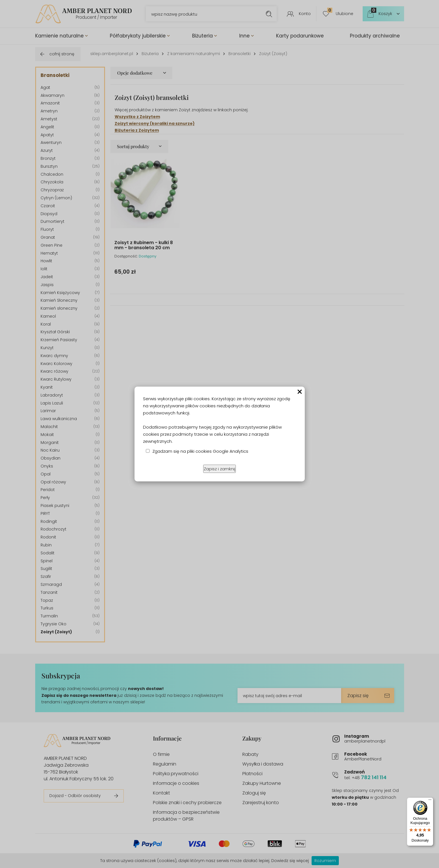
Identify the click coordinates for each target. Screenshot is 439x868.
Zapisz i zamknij (219, 469)
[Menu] (430, 801)
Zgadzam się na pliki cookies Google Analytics (200, 451)
